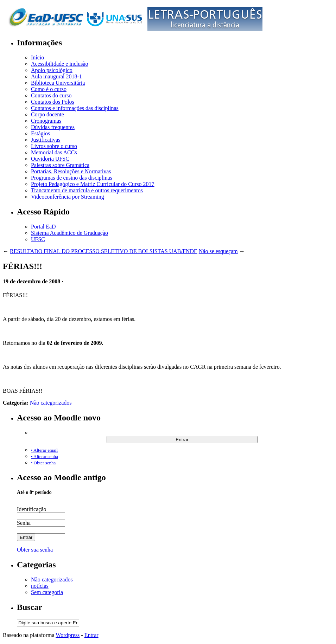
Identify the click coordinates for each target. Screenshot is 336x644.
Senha (24, 523)
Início (37, 57)
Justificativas (46, 140)
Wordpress (68, 635)
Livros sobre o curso (54, 146)
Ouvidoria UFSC (50, 159)
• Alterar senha (45, 456)
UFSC (38, 239)
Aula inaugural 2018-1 (56, 76)
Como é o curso (49, 89)
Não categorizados (51, 403)
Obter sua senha (35, 550)
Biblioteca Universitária (58, 83)
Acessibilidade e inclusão (60, 64)
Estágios (40, 133)
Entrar (91, 635)
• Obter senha (43, 463)
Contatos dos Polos (53, 102)
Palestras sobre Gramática (60, 165)
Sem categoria (47, 592)
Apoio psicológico (52, 70)
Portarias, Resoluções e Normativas (71, 171)
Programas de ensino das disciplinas (72, 178)
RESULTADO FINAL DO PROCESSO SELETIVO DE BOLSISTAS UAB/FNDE (104, 251)
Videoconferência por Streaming (68, 197)
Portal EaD (43, 227)
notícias (40, 586)
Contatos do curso (51, 95)
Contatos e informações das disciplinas (75, 108)
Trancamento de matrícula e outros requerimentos (87, 190)
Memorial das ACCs (54, 152)
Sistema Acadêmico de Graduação (69, 233)
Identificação (32, 509)
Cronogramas (46, 121)
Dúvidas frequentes (53, 127)
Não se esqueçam (218, 251)
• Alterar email (44, 450)
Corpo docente (47, 114)
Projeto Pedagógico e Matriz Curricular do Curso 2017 (93, 184)
